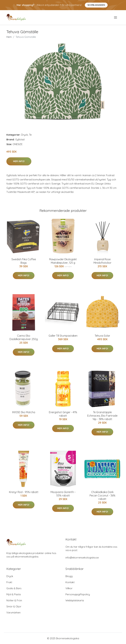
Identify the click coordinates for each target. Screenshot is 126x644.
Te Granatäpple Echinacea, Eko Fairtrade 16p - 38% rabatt (102, 416)
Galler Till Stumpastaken (63, 336)
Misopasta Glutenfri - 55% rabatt (63, 494)
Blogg (69, 576)
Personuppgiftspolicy (78, 594)
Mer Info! (19, 161)
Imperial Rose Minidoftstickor (102, 261)
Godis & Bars (14, 588)
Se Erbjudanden (96, 5)
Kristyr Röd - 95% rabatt (24, 492)
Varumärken (13, 613)
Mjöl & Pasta (14, 594)
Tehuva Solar (102, 336)
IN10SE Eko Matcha (24, 412)
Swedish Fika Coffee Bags (24, 261)
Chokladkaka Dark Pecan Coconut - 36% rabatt (102, 495)
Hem (9, 37)
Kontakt (70, 582)
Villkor (69, 588)
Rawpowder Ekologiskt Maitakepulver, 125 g (63, 261)
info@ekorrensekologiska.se (82, 558)
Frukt (9, 582)
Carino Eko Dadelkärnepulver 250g (24, 337)
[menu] (116, 18)
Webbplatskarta (75, 600)
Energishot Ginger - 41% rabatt (63, 414)
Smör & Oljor (14, 606)
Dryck (25, 135)
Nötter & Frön (14, 600)
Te (30, 135)
